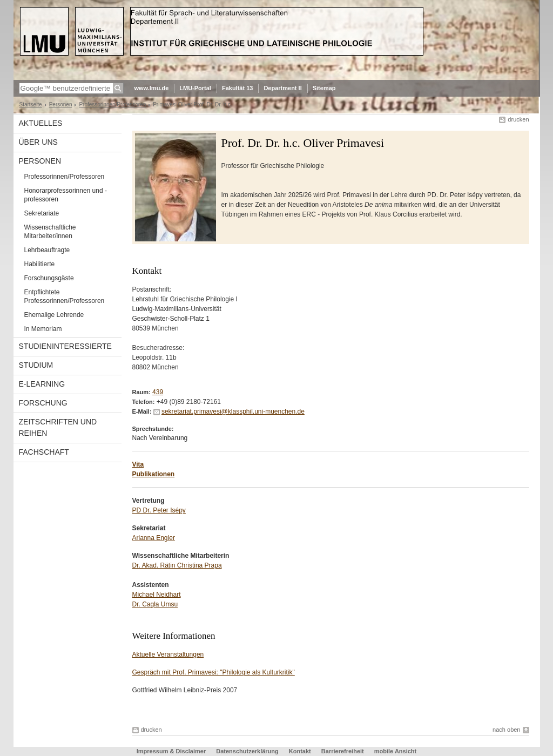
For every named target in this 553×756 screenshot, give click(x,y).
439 (158, 392)
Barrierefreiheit (343, 751)
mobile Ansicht (395, 751)
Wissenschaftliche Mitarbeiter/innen (50, 232)
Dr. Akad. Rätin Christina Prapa (177, 565)
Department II (282, 88)
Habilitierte (40, 264)
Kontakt (300, 751)
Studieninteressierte (65, 346)
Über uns (38, 142)
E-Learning (42, 384)
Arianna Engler (154, 538)
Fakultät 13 (237, 88)
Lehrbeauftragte (47, 250)
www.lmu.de (152, 88)
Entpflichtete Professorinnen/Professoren (65, 296)
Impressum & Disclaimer (171, 751)
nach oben (506, 730)
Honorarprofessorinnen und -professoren (66, 195)
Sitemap (324, 88)
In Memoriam (43, 329)
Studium (36, 365)
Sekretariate (42, 213)
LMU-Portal (195, 88)
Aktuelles (41, 123)
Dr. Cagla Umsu (155, 604)
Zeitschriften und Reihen (58, 427)
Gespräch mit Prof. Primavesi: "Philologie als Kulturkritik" (214, 672)
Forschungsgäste (49, 278)
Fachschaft (44, 452)
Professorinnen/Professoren (112, 104)
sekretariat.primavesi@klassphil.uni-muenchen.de (233, 411)
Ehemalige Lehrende (54, 315)
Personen (61, 104)
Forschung (43, 403)
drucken (518, 119)
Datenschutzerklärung (247, 751)
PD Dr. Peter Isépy (159, 510)
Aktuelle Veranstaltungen (168, 654)
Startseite (31, 104)
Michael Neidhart (157, 595)
